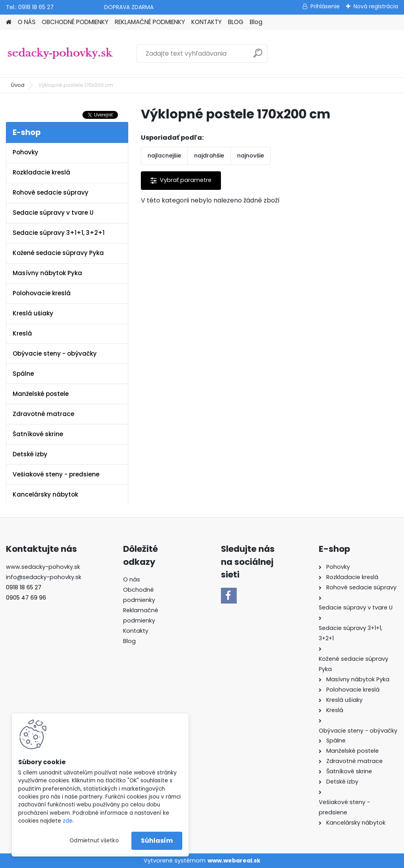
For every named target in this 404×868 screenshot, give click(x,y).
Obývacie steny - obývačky (55, 353)
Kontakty (136, 631)
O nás (132, 579)
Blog (256, 22)
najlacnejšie (164, 156)
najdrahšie (209, 156)
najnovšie (251, 156)
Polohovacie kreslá (42, 293)
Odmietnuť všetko (94, 841)
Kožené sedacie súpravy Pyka (58, 253)
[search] (258, 56)
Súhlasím (157, 841)
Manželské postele (41, 394)
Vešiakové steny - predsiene (56, 474)
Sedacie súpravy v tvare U (53, 213)
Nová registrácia (376, 6)
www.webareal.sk (234, 861)
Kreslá (22, 333)
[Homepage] (9, 22)
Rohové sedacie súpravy (50, 192)
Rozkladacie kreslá (41, 172)
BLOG (236, 22)
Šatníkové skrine (38, 434)
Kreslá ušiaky (33, 313)
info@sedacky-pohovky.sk (44, 577)
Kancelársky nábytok (45, 494)
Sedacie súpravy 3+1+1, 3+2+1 (59, 233)
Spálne (23, 374)
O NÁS (27, 22)
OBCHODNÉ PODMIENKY (75, 22)
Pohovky (25, 152)
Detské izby (30, 454)
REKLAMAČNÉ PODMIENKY (150, 22)
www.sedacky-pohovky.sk (43, 567)
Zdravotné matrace (43, 414)
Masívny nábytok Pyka (47, 273)
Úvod (18, 85)
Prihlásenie (325, 6)
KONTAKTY (207, 22)
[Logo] (60, 54)
